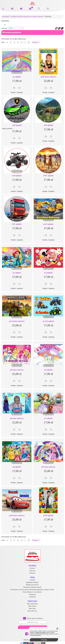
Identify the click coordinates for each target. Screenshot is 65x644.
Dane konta (32, 608)
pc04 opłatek (48, 515)
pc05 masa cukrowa (48, 77)
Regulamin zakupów (32, 582)
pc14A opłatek (48, 321)
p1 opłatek (17, 77)
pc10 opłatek (48, 224)
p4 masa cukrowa (17, 370)
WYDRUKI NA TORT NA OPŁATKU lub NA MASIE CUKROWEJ (27, 17)
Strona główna (6, 17)
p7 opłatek (48, 418)
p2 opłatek (17, 273)
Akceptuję (44, 640)
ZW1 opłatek (48, 176)
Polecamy (32, 571)
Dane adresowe (32, 611)
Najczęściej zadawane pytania (32, 587)
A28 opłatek (17, 125)
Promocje (32, 573)
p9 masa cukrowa (48, 467)
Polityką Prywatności (41, 632)
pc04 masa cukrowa (17, 515)
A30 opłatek (17, 176)
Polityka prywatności (32, 585)
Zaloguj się (32, 594)
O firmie (32, 580)
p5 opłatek (48, 370)
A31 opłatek (17, 224)
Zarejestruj (32, 597)
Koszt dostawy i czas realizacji (32, 592)
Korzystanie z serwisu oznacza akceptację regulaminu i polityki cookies (32, 590)
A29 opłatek (48, 125)
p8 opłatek (17, 467)
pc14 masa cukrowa (17, 321)
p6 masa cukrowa (17, 418)
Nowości (32, 568)
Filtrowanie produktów (12, 33)
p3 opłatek (48, 273)
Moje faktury (32, 606)
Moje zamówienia (32, 604)
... (25, 42)
